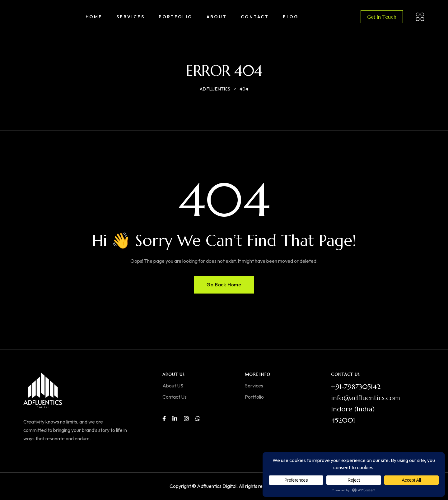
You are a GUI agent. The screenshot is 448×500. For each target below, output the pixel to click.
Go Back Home (224, 285)
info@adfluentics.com (366, 398)
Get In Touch (382, 17)
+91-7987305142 (356, 387)
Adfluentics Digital (217, 486)
